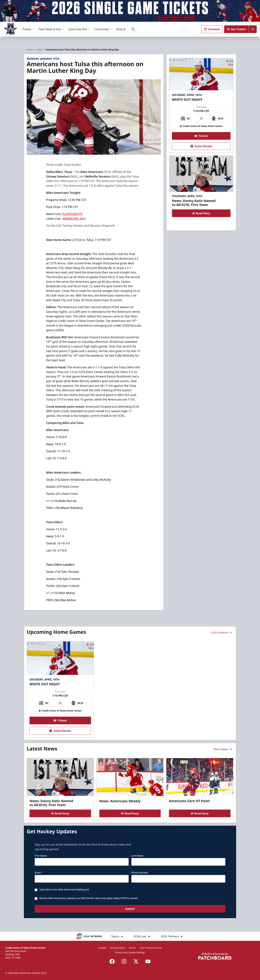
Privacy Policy (118, 948)
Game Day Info (79, 29)
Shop (121, 29)
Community (103, 29)
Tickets (29, 29)
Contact (102, 948)
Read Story (201, 213)
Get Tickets (236, 29)
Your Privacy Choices (151, 948)
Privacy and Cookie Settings (130, 952)
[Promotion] (130, 11)
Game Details (201, 146)
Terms (132, 948)
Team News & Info (51, 29)
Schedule (212, 29)
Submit (130, 909)
